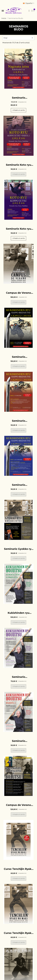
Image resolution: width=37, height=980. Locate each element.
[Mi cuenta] (32, 11)
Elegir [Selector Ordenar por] (18, 38)
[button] (3, 11)
